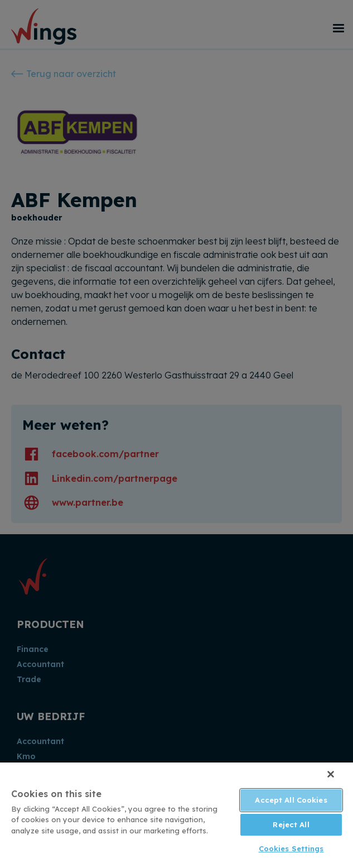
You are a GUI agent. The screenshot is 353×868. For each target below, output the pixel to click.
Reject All (291, 824)
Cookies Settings (291, 848)
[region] (176, 815)
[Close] (331, 774)
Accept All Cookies (291, 800)
